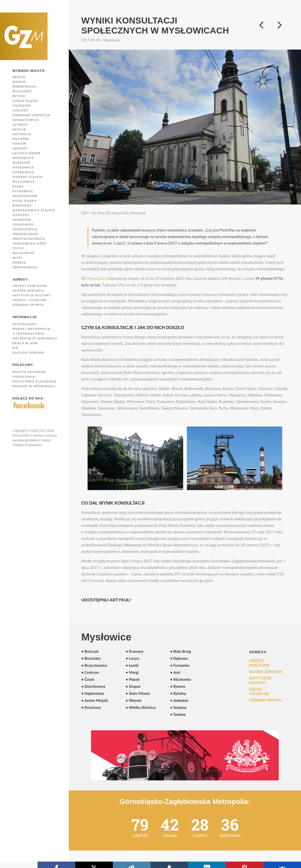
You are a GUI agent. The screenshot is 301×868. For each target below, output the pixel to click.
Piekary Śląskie (28, 177)
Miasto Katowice (29, 372)
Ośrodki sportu (28, 305)
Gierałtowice (26, 120)
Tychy (18, 248)
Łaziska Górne (27, 153)
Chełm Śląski (25, 101)
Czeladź (20, 110)
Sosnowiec (23, 224)
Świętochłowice (29, 239)
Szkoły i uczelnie (30, 300)
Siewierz (21, 215)
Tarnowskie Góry (30, 243)
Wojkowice (24, 253)
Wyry (18, 258)
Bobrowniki (24, 86)
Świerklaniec (26, 234)
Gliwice (20, 125)
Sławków (22, 220)
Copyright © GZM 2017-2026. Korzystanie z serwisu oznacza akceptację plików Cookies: (35, 435)
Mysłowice (23, 167)
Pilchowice (24, 182)
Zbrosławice (25, 267)
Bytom (19, 96)
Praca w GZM (25, 343)
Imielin (19, 129)
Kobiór (19, 144)
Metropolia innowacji (35, 338)
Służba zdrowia (28, 290)
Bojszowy (22, 91)
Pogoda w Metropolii (34, 386)
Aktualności (25, 324)
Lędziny (20, 148)
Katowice (22, 134)
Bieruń (19, 82)
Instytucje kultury (32, 295)
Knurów (21, 139)
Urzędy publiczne (30, 286)
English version (28, 353)
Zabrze (19, 262)
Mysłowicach (97, 278)
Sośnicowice (25, 229)
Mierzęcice (23, 158)
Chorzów (22, 105)
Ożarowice (23, 172)
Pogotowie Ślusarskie (35, 381)
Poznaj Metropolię (32, 329)
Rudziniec (22, 205)
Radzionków (25, 196)
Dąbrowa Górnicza (32, 115)
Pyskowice (23, 191)
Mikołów (21, 163)
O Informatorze (29, 334)
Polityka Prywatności (27, 445)
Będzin (19, 77)
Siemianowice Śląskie (34, 210)
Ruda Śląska (25, 201)
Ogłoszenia (24, 377)
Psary (18, 186)
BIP (15, 348)
